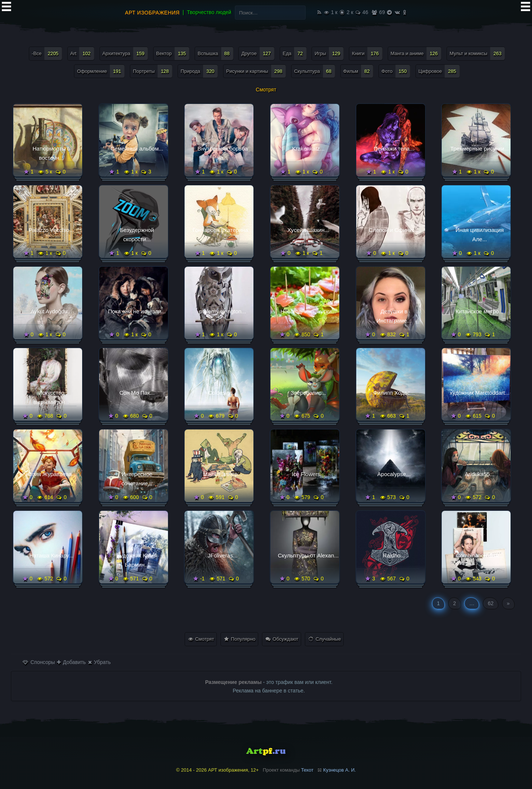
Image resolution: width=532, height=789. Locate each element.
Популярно (240, 639)
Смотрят (201, 639)
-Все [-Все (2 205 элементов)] (47, 53)
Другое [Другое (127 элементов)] (258, 53)
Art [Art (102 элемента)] (82, 53)
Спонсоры (39, 662)
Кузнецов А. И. (340, 770)
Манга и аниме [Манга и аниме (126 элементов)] (416, 53)
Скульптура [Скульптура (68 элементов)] (315, 71)
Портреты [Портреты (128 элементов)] (153, 71)
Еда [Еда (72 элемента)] (295, 53)
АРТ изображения (152, 13)
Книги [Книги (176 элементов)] (367, 53)
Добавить (71, 662)
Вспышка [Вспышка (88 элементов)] (215, 53)
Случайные (325, 639)
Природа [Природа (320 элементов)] (199, 71)
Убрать (99, 662)
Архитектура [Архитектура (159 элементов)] (125, 53)
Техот (307, 770)
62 (491, 603)
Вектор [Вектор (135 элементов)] (173, 53)
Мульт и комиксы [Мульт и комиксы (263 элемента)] (477, 53)
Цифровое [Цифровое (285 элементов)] (439, 71)
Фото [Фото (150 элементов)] (396, 71)
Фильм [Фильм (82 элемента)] (358, 71)
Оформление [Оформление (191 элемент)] (101, 71)
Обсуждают (282, 639)
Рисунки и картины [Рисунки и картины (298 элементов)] (256, 71)
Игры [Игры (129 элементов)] (329, 53)
